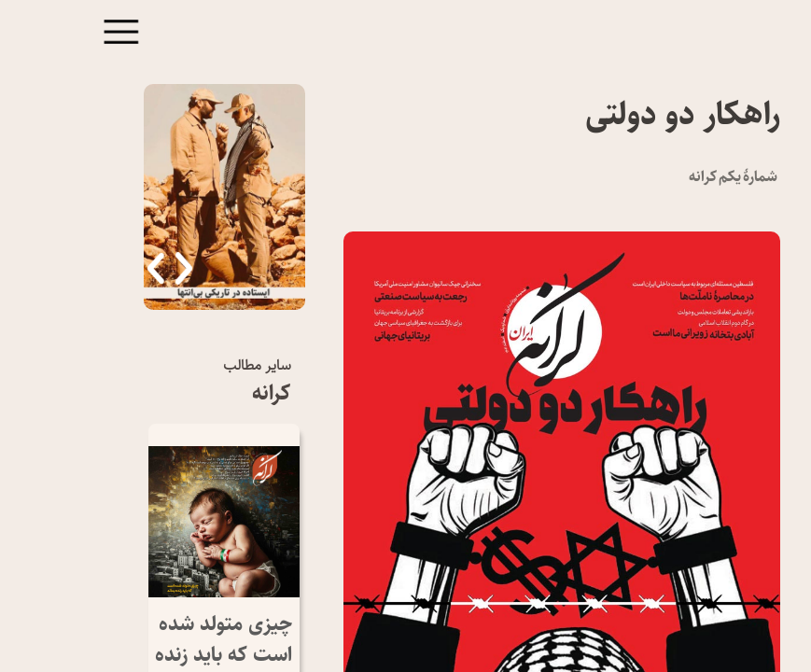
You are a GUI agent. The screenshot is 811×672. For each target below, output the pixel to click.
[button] (112, 268)
